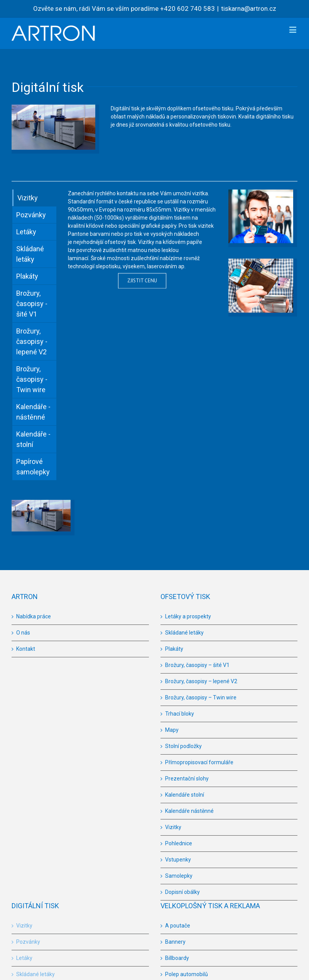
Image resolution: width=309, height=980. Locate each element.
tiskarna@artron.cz (249, 8)
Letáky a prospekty (188, 616)
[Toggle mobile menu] (293, 30)
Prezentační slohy (187, 779)
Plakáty (174, 649)
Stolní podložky (183, 746)
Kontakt (26, 649)
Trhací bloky (180, 714)
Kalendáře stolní (185, 795)
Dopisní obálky (182, 892)
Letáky (24, 958)
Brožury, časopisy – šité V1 (197, 665)
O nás (23, 633)
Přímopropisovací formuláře (199, 762)
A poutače (178, 926)
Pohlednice (179, 843)
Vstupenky (178, 860)
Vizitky (173, 827)
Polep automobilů (187, 974)
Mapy (172, 730)
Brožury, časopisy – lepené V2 (201, 681)
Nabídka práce (34, 616)
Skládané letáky (184, 633)
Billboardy (177, 958)
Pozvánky (28, 942)
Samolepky (179, 876)
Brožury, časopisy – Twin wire (201, 697)
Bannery (175, 942)
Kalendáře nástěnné (189, 811)
